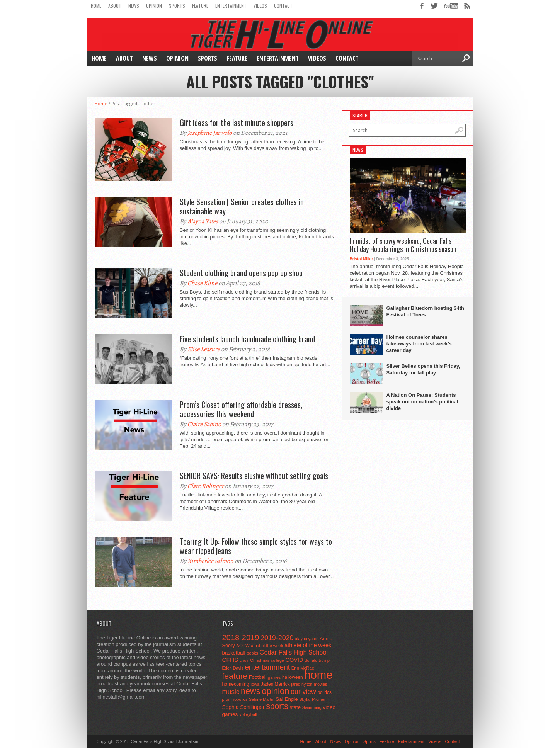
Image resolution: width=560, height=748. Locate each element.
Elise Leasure (204, 349)
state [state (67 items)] (295, 707)
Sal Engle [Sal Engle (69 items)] (287, 699)
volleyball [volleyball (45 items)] (248, 714)
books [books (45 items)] (252, 653)
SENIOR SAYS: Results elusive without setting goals (254, 476)
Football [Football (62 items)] (258, 677)
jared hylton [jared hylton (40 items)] (302, 684)
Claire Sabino (204, 424)
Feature (200, 6)
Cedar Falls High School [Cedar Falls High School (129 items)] (294, 652)
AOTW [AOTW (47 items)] (243, 646)
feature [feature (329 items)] (235, 676)
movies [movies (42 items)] (320, 684)
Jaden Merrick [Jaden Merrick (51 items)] (275, 684)
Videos (260, 6)
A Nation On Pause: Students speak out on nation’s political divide (422, 402)
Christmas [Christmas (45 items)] (260, 660)
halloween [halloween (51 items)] (293, 677)
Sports (177, 6)
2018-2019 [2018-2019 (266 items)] (241, 637)
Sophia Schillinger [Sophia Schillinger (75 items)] (243, 707)
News (134, 6)
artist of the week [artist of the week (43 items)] (267, 646)
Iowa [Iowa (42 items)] (255, 684)
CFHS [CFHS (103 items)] (230, 660)
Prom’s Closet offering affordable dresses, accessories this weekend (241, 409)
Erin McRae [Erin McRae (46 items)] (303, 668)
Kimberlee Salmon (210, 561)
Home (96, 6)
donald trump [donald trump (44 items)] (317, 660)
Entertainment (231, 6)
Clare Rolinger (206, 486)
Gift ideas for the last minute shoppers (237, 122)
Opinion (154, 6)
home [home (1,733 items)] (318, 675)
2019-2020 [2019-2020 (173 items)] (277, 638)
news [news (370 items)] (251, 691)
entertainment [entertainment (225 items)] (267, 667)
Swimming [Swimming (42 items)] (312, 707)
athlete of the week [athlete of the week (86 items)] (308, 645)
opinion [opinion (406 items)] (275, 691)
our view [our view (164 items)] (303, 692)
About (115, 6)
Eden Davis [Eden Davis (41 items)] (233, 668)
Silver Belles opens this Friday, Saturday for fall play (423, 369)
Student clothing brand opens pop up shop (241, 273)
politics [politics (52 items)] (324, 692)
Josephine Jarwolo (210, 133)
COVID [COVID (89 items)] (294, 660)
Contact (283, 6)
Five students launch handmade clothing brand (247, 339)
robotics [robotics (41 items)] (240, 699)
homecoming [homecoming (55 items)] (236, 684)
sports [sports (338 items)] (277, 706)
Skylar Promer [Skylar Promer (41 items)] (312, 699)
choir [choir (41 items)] (244, 660)
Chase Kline (202, 283)
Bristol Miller (362, 259)
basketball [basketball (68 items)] (234, 653)
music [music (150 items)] (231, 692)
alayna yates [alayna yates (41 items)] (306, 639)
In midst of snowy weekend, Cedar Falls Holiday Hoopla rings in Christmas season (403, 245)
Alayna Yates (203, 221)
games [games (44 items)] (274, 677)
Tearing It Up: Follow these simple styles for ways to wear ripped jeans (256, 546)
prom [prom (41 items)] (227, 699)
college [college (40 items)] (277, 660)
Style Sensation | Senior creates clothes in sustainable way (242, 206)
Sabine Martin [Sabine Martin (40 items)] (262, 699)
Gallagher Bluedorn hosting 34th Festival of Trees (426, 311)
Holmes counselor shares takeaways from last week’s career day (419, 344)
